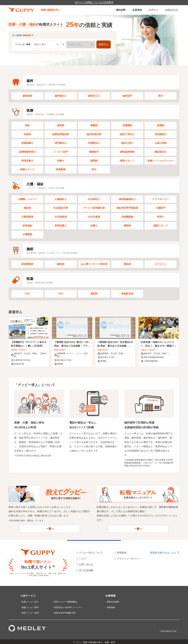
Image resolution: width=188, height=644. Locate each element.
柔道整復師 (27, 264)
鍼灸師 (61, 264)
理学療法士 (61, 143)
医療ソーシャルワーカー (161, 161)
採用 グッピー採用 (30, 612)
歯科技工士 (94, 96)
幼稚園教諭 (127, 217)
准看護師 (127, 125)
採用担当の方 (172, 10)
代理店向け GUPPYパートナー (68, 606)
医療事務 (61, 169)
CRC (61, 294)
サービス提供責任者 (94, 208)
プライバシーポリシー (129, 557)
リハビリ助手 (61, 152)
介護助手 (161, 208)
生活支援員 (94, 217)
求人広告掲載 (86, 569)
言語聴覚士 (161, 134)
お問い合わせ (86, 563)
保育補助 (27, 226)
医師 (27, 125)
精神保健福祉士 (127, 199)
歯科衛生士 (61, 96)
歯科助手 (127, 96)
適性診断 (121, 10)
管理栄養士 (27, 161)
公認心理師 (161, 143)
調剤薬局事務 (127, 152)
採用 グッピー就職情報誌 (65, 601)
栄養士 (61, 161)
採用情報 (111, 606)
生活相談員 (61, 217)
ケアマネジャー (161, 199)
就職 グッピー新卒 (30, 606)
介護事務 (27, 234)
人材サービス (28, 595)
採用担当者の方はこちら (165, 551)
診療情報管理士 (27, 152)
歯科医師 (27, 96)
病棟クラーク (27, 169)
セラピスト (161, 264)
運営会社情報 (113, 601)
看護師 (94, 125)
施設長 (27, 208)
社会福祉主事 (61, 208)
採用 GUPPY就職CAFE (64, 612)
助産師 (27, 134)
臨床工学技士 (127, 134)
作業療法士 (94, 143)
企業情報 (110, 595)
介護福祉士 (61, 199)
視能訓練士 (27, 143)
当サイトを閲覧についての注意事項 (94, 2)
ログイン (153, 10)
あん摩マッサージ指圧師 (94, 264)
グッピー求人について (91, 551)
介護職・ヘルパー (27, 199)
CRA (27, 294)
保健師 (161, 125)
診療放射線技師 (61, 134)
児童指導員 (27, 217)
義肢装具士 (161, 152)
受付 (161, 96)
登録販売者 (127, 294)
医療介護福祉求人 (50, 10)
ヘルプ (83, 557)
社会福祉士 (94, 199)
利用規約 (122, 551)
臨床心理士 (127, 143)
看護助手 (94, 152)
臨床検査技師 (94, 134)
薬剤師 (61, 125)
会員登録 (137, 10)
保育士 (161, 217)
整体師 (127, 264)
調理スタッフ (127, 161)
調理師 (94, 161)
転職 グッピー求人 (30, 601)
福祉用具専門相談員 (127, 208)
